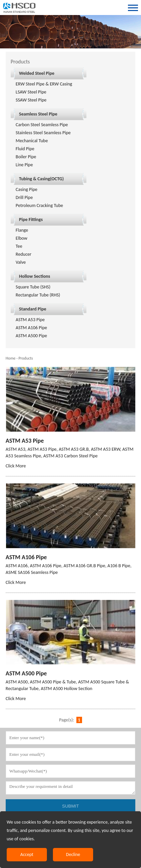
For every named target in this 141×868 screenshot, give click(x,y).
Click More (16, 466)
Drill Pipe (24, 197)
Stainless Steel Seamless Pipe (43, 133)
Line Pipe (24, 165)
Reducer (24, 254)
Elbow (22, 238)
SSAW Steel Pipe (31, 100)
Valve (21, 262)
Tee (19, 246)
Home (11, 358)
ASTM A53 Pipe (30, 320)
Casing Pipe (27, 189)
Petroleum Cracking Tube (39, 205)
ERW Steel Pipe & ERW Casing (44, 84)
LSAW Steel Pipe (31, 92)
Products (26, 358)
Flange (22, 230)
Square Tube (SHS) (33, 287)
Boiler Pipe (26, 157)
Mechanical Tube (32, 141)
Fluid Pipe (25, 149)
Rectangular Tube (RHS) (38, 295)
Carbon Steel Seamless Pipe (42, 125)
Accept (27, 854)
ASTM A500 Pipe (31, 336)
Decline (73, 854)
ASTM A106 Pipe (31, 328)
